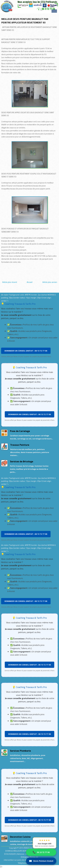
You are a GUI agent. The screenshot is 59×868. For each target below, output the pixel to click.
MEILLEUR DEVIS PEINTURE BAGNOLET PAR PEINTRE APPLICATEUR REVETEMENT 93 (25, 21)
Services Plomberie (20, 751)
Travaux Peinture (20, 445)
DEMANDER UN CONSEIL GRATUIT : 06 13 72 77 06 (26, 351)
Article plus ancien (50, 282)
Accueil (30, 282)
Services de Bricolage (22, 461)
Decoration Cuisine (20, 837)
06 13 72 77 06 (41, 852)
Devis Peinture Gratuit (41, 861)
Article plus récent (10, 282)
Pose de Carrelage (20, 431)
